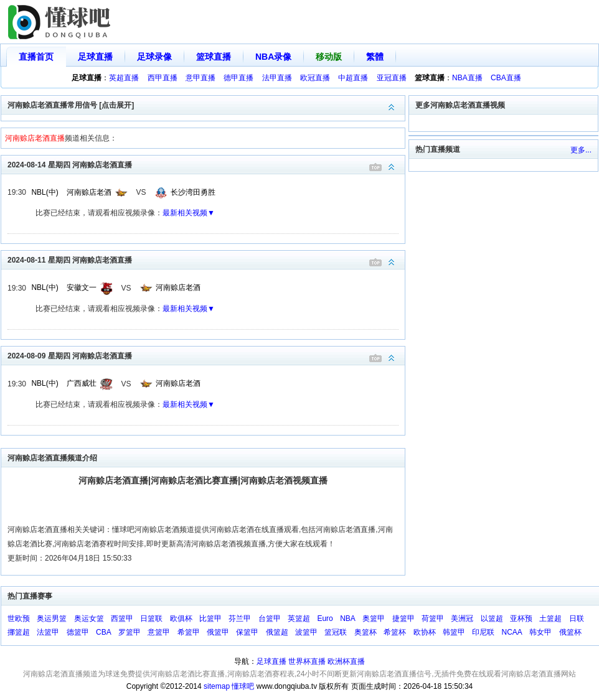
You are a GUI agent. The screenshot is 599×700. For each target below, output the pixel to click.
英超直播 (124, 78)
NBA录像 (273, 57)
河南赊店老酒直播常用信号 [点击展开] (206, 104)
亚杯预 (521, 618)
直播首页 (36, 57)
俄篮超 (277, 632)
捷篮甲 (403, 618)
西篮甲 (122, 618)
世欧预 (19, 618)
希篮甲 (189, 632)
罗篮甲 (130, 632)
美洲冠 (462, 618)
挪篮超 (19, 632)
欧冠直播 (315, 78)
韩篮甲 (454, 632)
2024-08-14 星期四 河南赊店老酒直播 (206, 164)
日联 (577, 618)
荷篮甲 (433, 618)
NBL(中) (45, 192)
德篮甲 (78, 632)
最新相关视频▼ (189, 213)
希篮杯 (395, 632)
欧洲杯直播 (346, 661)
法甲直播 (277, 78)
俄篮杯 (570, 632)
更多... (581, 150)
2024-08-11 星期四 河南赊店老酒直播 (206, 259)
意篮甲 (159, 632)
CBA (104, 632)
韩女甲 (540, 632)
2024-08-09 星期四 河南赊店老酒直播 (206, 355)
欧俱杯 (181, 618)
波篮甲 (306, 632)
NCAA (512, 632)
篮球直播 (214, 57)
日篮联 (151, 618)
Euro (325, 618)
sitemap (217, 686)
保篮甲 (247, 632)
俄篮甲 (218, 632)
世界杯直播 (307, 661)
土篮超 (550, 618)
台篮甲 (270, 618)
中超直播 (353, 78)
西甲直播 (163, 78)
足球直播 (95, 57)
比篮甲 (210, 618)
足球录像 (154, 57)
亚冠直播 (392, 78)
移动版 (329, 57)
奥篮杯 (366, 632)
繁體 (375, 57)
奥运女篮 (89, 618)
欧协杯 (425, 632)
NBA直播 (467, 78)
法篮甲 (48, 632)
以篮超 (492, 618)
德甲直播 (238, 78)
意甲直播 (200, 78)
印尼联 (483, 632)
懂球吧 (243, 686)
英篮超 (299, 618)
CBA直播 (506, 78)
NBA (348, 618)
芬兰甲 (240, 618)
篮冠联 (336, 632)
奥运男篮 (52, 618)
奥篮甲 (374, 618)
